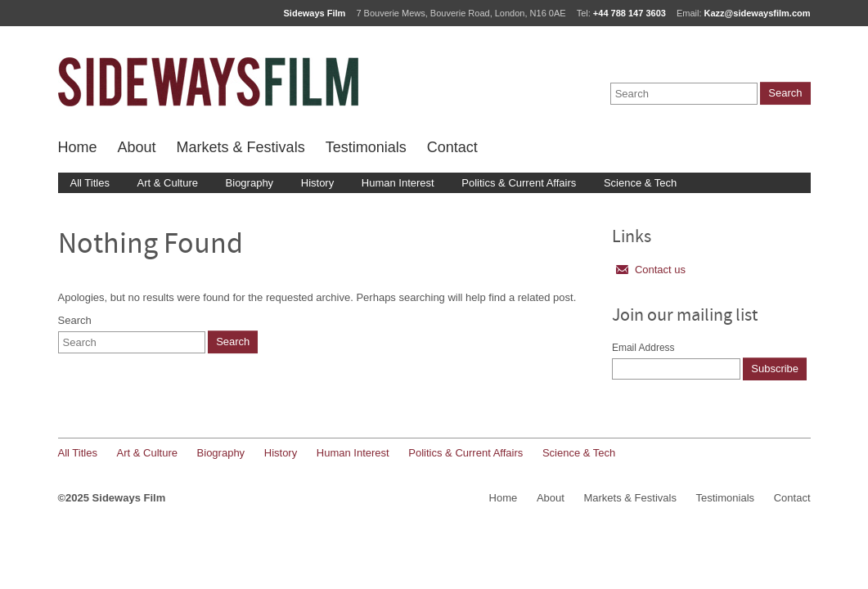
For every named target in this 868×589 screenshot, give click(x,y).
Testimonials (366, 147)
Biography (250, 183)
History (317, 183)
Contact (452, 147)
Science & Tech (640, 183)
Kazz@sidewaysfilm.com (758, 13)
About (137, 147)
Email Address (643, 348)
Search (75, 320)
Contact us (651, 270)
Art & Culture (168, 183)
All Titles (90, 183)
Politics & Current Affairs (519, 183)
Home (78, 147)
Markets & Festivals (241, 147)
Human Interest (398, 183)
